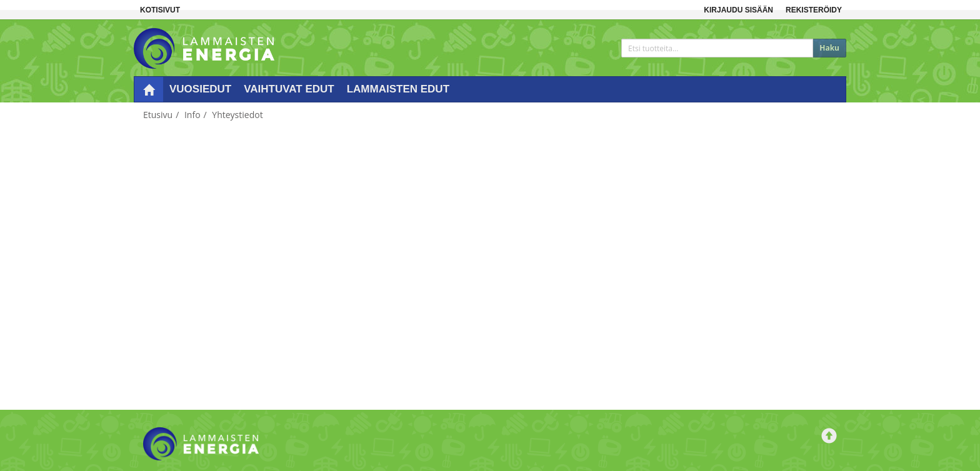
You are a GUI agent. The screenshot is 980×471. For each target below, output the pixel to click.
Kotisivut (160, 10)
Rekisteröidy (814, 10)
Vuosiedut (200, 89)
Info (192, 115)
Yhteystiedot (237, 115)
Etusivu (158, 115)
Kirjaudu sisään (738, 10)
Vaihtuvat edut (289, 89)
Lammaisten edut (398, 89)
